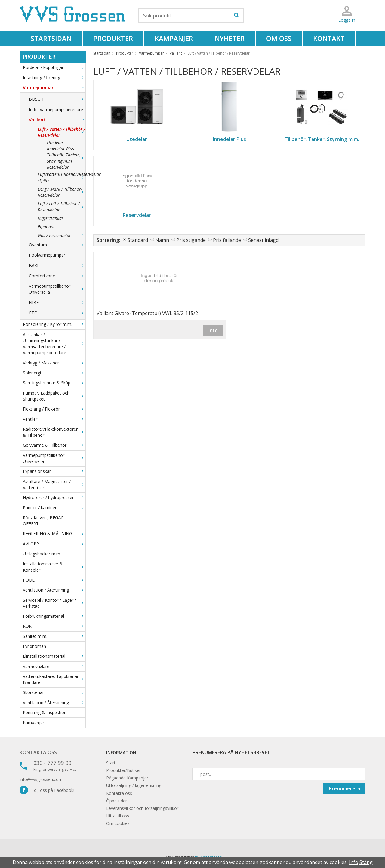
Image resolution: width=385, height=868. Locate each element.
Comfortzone (57, 276)
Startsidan (51, 38)
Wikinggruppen (208, 857)
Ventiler (54, 419)
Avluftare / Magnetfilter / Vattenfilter (54, 484)
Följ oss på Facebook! (47, 790)
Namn (162, 240)
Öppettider (117, 801)
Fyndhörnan (34, 646)
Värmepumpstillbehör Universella (57, 289)
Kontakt (329, 38)
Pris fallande (227, 240)
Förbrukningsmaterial (54, 616)
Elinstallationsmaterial (54, 656)
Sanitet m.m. (54, 636)
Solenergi (54, 373)
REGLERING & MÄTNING (54, 534)
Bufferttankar (51, 218)
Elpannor (46, 227)
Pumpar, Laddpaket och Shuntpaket (54, 396)
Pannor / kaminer (54, 508)
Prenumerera (344, 788)
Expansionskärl (54, 471)
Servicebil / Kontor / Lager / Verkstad (54, 603)
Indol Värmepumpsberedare (56, 109)
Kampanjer (174, 38)
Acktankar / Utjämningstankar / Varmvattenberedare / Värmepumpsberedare (54, 344)
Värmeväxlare (54, 666)
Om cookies (118, 823)
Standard (138, 240)
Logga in (347, 20)
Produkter (113, 38)
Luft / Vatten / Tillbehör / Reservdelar (62, 132)
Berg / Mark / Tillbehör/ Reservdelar (62, 192)
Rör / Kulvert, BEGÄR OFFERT (43, 521)
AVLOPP (54, 544)
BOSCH (57, 99)
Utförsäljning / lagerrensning (134, 785)
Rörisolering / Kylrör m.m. (54, 324)
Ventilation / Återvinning (54, 590)
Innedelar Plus (60, 149)
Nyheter (230, 38)
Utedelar (55, 143)
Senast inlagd (263, 240)
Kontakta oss (38, 752)
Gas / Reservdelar (62, 235)
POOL (54, 580)
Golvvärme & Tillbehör (54, 445)
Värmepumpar (54, 87)
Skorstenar (54, 692)
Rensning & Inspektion (45, 712)
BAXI (57, 265)
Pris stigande (191, 240)
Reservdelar (58, 167)
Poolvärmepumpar (47, 255)
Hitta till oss (118, 816)
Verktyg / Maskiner (54, 363)
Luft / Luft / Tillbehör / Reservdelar (62, 206)
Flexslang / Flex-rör (54, 409)
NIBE (57, 303)
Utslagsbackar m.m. (42, 554)
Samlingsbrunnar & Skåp (54, 383)
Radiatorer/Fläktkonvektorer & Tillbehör (54, 432)
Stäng (366, 862)
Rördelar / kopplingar (54, 67)
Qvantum (57, 245)
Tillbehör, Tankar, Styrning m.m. (66, 158)
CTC (57, 313)
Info (213, 330)
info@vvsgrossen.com (41, 779)
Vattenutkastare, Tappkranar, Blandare (54, 679)
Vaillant (57, 120)
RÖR (54, 626)
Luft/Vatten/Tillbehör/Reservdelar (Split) (62, 177)
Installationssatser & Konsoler (54, 567)
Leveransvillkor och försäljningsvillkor (142, 808)
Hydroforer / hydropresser (54, 497)
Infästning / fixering (54, 78)
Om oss (279, 38)
